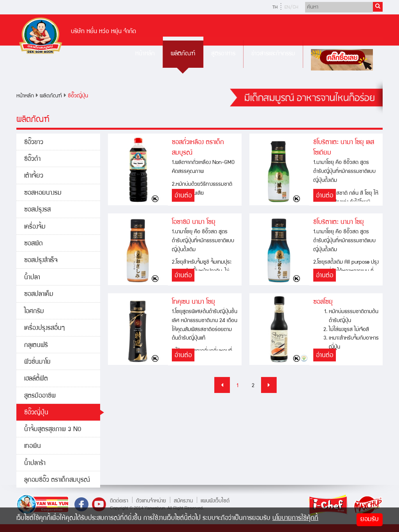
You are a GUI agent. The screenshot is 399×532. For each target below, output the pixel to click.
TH (275, 8)
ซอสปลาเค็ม (39, 295)
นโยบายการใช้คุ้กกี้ (295, 519)
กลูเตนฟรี (36, 346)
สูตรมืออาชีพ (40, 396)
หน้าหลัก (145, 54)
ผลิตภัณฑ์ (183, 54)
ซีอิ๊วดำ (32, 159)
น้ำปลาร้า (35, 464)
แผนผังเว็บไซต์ (215, 501)
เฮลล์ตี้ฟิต (36, 379)
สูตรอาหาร (223, 54)
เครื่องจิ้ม (35, 227)
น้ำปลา (32, 278)
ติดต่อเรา (119, 501)
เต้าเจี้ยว (34, 176)
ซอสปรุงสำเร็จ (41, 261)
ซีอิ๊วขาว (34, 143)
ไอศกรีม (34, 312)
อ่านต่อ (183, 196)
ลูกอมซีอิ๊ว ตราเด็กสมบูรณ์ (57, 480)
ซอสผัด (34, 244)
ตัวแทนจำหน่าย (151, 501)
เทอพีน (33, 447)
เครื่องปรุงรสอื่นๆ (44, 329)
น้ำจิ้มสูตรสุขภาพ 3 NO (53, 430)
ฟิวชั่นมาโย (37, 362)
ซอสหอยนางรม (43, 193)
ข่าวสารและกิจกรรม (273, 54)
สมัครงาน (183, 501)
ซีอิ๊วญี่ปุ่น (78, 96)
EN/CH (291, 8)
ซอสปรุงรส (37, 210)
